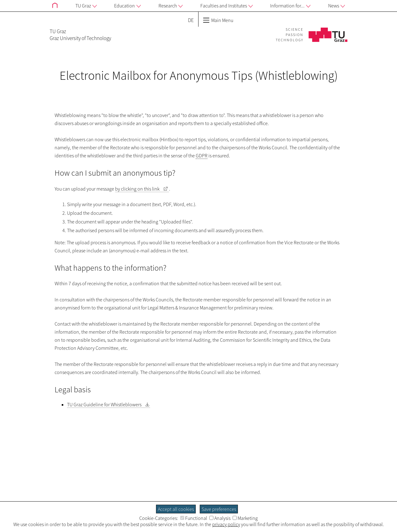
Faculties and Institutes (227, 6)
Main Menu (218, 20)
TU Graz (86, 6)
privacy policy (226, 524)
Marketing (245, 518)
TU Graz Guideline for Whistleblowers (104, 404)
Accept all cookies (176, 509)
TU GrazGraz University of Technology (80, 35)
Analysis (220, 518)
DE (191, 20)
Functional (194, 518)
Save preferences (219, 509)
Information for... (290, 6)
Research (171, 6)
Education (127, 6)
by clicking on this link (137, 189)
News (337, 6)
